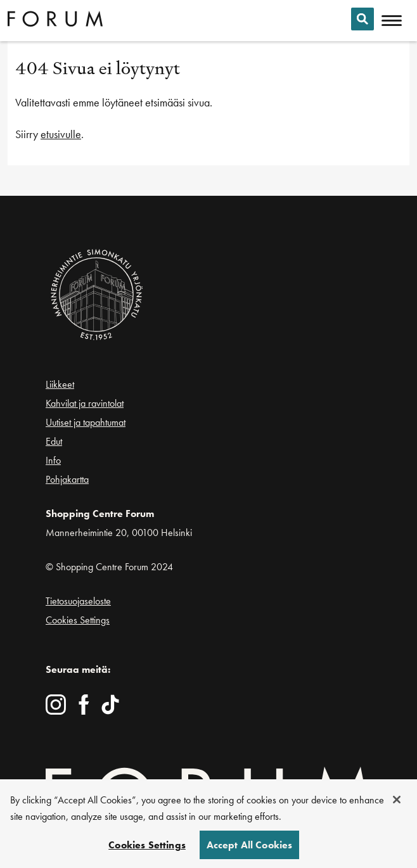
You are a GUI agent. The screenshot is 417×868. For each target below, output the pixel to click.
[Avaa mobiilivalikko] (392, 21)
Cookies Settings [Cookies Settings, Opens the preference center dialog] (147, 848)
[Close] (397, 803)
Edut (54, 441)
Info (53, 460)
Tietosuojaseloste (78, 601)
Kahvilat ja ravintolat (85, 403)
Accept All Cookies (250, 848)
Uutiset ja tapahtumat (86, 422)
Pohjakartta (67, 480)
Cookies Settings (78, 620)
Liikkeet (60, 384)
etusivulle (61, 134)
